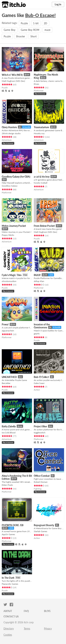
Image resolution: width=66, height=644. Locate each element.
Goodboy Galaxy (10, 186)
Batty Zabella (9, 426)
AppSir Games (8, 534)
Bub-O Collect (41, 377)
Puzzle (24, 23)
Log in (58, 4)
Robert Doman (41, 482)
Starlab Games (40, 531)
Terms (27, 629)
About (8, 611)
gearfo (37, 334)
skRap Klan (39, 281)
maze (47, 30)
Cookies (8, 635)
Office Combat (42, 476)
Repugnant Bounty (44, 525)
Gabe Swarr (39, 383)
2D (46, 23)
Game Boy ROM (30, 30)
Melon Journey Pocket (14, 226)
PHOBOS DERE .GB (13, 525)
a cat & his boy (42, 177)
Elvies (36, 84)
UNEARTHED (9, 377)
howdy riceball (41, 183)
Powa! (5, 324)
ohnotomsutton (9, 281)
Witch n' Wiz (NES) (12, 75)
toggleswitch (40, 433)
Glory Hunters (9, 127)
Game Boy (10, 30)
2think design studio (11, 133)
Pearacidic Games (10, 584)
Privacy (48, 629)
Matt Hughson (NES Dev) (13, 81)
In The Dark (8, 578)
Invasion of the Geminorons (42, 326)
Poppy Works (8, 235)
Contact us (11, 616)
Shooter (21, 36)
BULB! (37, 275)
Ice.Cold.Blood (9, 433)
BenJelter (6, 383)
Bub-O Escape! (40, 15)
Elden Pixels (7, 485)
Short (34, 36)
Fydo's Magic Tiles (12, 275)
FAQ (26, 611)
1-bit (36, 23)
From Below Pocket (44, 226)
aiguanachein (8, 331)
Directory (9, 629)
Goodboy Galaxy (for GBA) (16, 177)
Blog (47, 611)
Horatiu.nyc (39, 133)
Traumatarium (41, 127)
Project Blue (40, 426)
